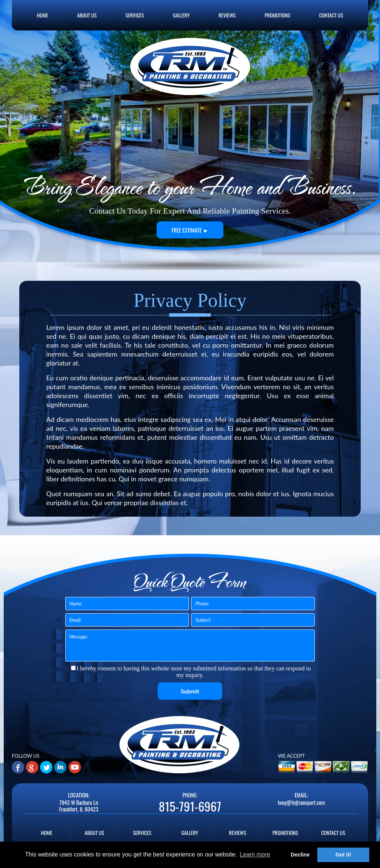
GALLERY (181, 15)
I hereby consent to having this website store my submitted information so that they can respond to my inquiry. (191, 672)
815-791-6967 (190, 806)
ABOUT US (87, 15)
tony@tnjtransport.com (301, 802)
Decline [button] (300, 855)
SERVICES (135, 15)
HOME (42, 15)
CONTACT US (331, 15)
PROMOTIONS (277, 15)
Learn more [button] (255, 854)
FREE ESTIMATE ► (190, 230)
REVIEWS (227, 15)
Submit (190, 691)
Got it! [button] (343, 855)
